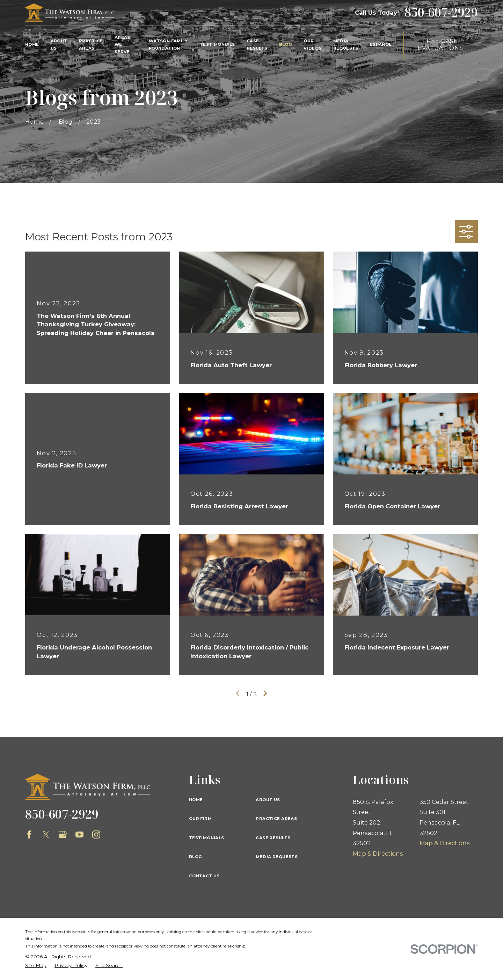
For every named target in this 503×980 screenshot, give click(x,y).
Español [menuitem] (381, 44)
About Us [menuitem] (59, 45)
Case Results (273, 838)
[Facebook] (29, 834)
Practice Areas (276, 819)
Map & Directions (378, 854)
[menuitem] (36, 966)
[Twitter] (46, 834)
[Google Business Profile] (63, 834)
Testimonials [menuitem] (217, 44)
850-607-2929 (441, 13)
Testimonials (207, 838)
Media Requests (277, 857)
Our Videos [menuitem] (312, 45)
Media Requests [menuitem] (346, 45)
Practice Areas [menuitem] (91, 45)
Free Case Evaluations (440, 44)
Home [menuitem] (32, 44)
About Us (268, 800)
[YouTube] (79, 834)
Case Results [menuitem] (257, 45)
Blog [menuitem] (286, 44)
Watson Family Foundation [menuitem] (168, 45)
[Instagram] (96, 834)
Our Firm (200, 819)
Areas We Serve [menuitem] (122, 45)
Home (196, 800)
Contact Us (204, 876)
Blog (196, 857)
